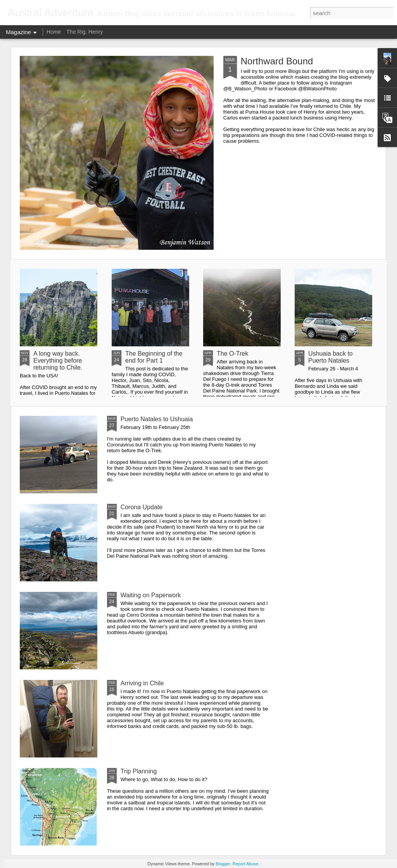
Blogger (223, 864)
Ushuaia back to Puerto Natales (331, 357)
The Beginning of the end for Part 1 (154, 357)
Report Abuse (246, 864)
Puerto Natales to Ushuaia (157, 419)
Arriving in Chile (142, 683)
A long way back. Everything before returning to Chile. (58, 361)
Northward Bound (277, 61)
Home (54, 32)
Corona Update (142, 507)
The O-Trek (232, 354)
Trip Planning (139, 771)
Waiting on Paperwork (151, 595)
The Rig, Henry (85, 32)
